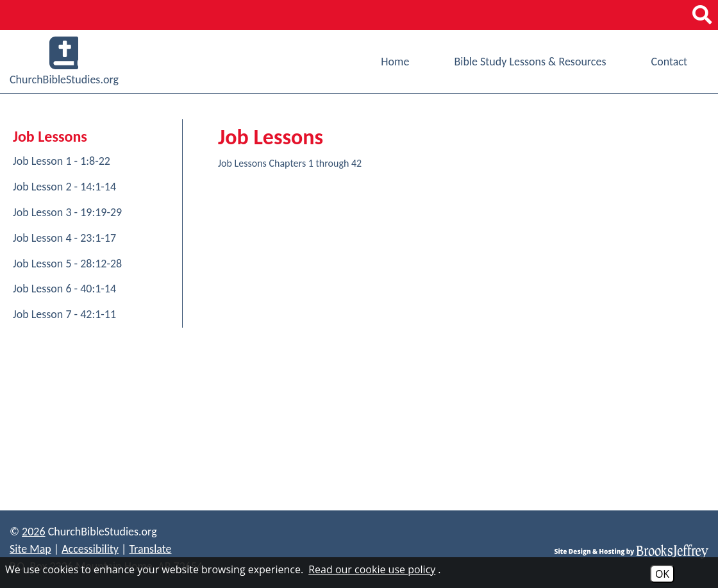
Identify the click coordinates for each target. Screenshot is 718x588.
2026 (34, 532)
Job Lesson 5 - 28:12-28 (67, 264)
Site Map (30, 549)
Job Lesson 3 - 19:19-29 (67, 212)
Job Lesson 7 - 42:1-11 (64, 314)
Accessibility (90, 549)
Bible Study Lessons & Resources (530, 62)
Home (395, 62)
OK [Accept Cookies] (662, 574)
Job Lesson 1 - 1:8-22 (62, 161)
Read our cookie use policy (372, 569)
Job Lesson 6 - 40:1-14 (64, 289)
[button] (702, 15)
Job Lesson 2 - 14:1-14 (64, 187)
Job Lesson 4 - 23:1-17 (64, 238)
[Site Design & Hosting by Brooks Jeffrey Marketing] (631, 551)
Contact (669, 62)
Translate (150, 549)
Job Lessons (50, 136)
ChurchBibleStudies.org (64, 62)
